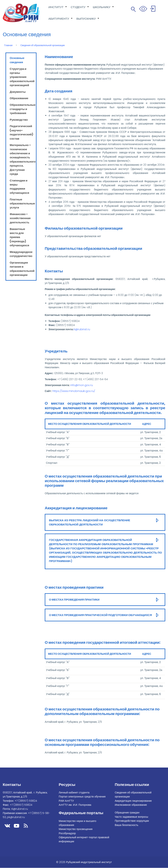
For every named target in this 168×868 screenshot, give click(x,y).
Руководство (19, 120)
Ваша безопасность (127, 825)
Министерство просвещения (76, 829)
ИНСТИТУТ (58, 9)
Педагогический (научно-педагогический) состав (21, 132)
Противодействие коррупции (132, 821)
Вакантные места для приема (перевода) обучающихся (19, 237)
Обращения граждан (127, 813)
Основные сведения (17, 60)
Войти (153, 9)
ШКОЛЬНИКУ (103, 9)
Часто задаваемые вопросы (132, 817)
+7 (26, 801)
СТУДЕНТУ (80, 9)
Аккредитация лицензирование (133, 801)
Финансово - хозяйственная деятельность (20, 218)
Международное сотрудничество (21, 254)
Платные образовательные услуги (22, 204)
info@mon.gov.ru (82, 385)
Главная (8, 45)
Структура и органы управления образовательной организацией (22, 77)
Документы (18, 92)
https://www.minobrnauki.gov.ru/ (74, 391)
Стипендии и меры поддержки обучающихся (19, 187)
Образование (19, 98)
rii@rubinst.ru (82, 329)
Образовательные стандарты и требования (23, 109)
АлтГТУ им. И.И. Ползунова (75, 805)
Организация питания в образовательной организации (22, 269)
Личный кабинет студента (74, 793)
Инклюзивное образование (131, 805)
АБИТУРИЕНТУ (61, 21)
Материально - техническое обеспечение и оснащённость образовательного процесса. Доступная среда (23, 159)
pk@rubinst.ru (16, 817)
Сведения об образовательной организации (43, 45)
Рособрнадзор (67, 833)
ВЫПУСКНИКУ (88, 21)
